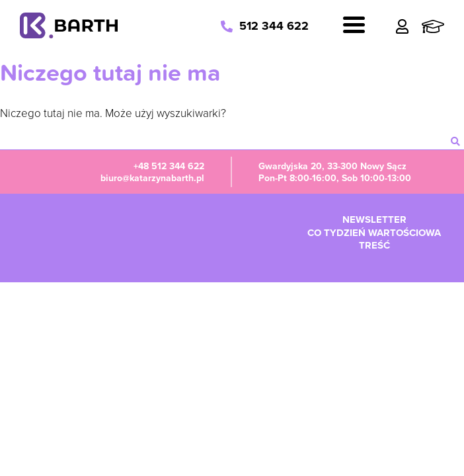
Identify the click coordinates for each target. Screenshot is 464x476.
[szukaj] (455, 141)
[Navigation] (354, 26)
